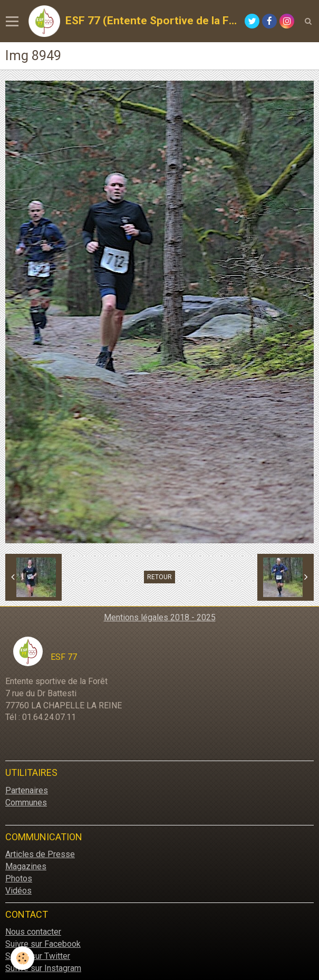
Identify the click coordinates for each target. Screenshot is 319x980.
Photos (19, 878)
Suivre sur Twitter (38, 956)
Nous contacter (33, 932)
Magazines (26, 866)
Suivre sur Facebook (43, 944)
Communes (26, 803)
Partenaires (27, 790)
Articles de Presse (40, 854)
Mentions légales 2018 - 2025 (160, 617)
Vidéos (18, 891)
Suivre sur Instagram (43, 968)
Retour (159, 577)
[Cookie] (22, 958)
